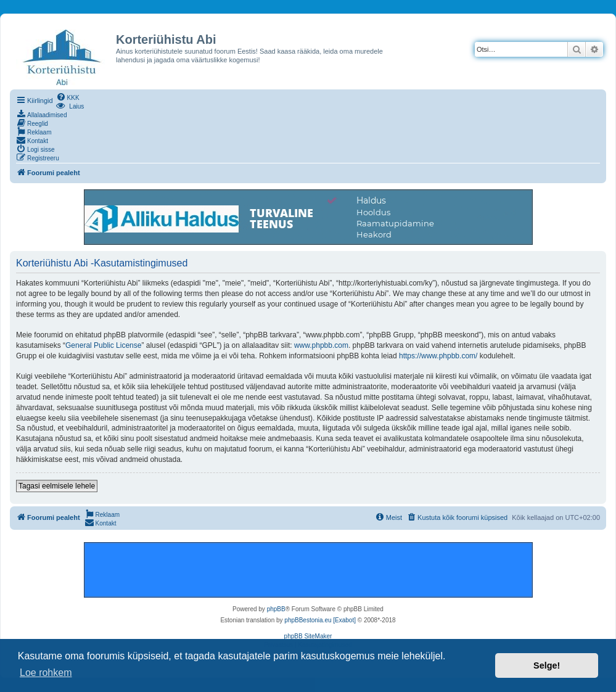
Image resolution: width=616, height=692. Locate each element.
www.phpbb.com (321, 345)
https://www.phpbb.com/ (438, 356)
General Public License (103, 345)
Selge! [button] (547, 665)
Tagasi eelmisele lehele (57, 486)
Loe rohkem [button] (46, 673)
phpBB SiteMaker (308, 636)
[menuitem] (68, 97)
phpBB (276, 609)
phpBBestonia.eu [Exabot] (320, 620)
